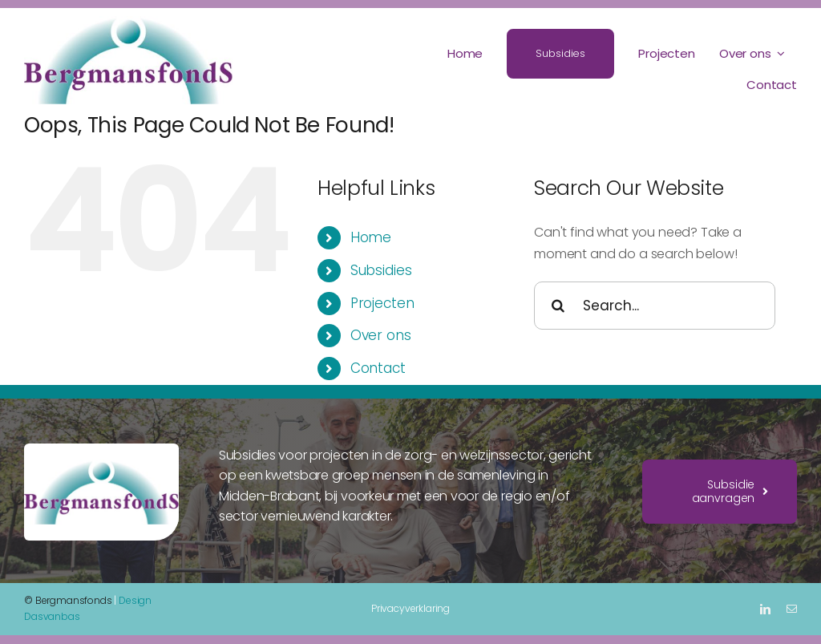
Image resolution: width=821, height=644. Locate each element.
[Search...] (655, 306)
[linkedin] (765, 609)
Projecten (382, 303)
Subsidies (381, 270)
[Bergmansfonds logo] (128, 22)
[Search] (558, 306)
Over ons (381, 335)
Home (371, 237)
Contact (378, 368)
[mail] (792, 609)
